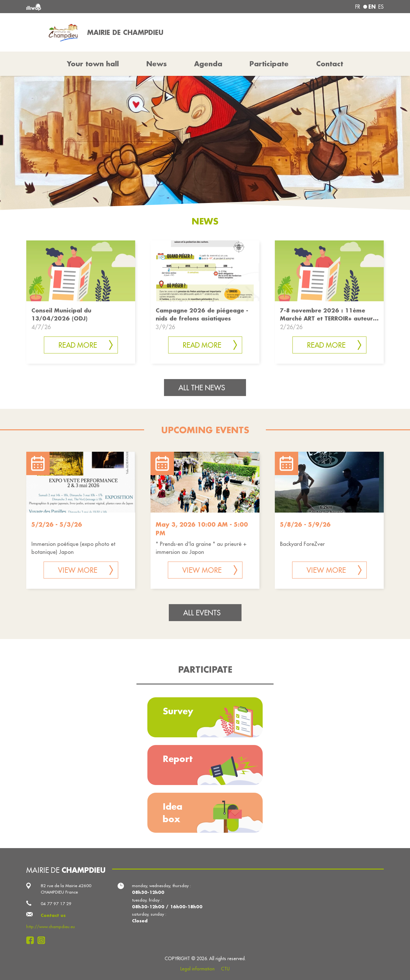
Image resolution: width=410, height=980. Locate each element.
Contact (330, 64)
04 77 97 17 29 (56, 904)
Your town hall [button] (93, 64)
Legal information (197, 969)
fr (358, 7)
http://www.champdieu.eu (51, 927)
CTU (225, 969)
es (381, 7)
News (157, 64)
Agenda (208, 64)
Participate (269, 64)
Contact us (53, 915)
